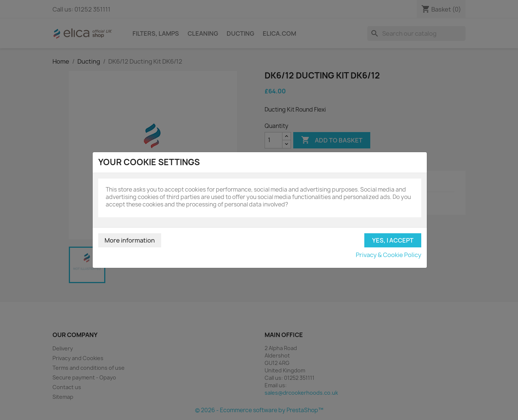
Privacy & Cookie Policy (388, 255)
